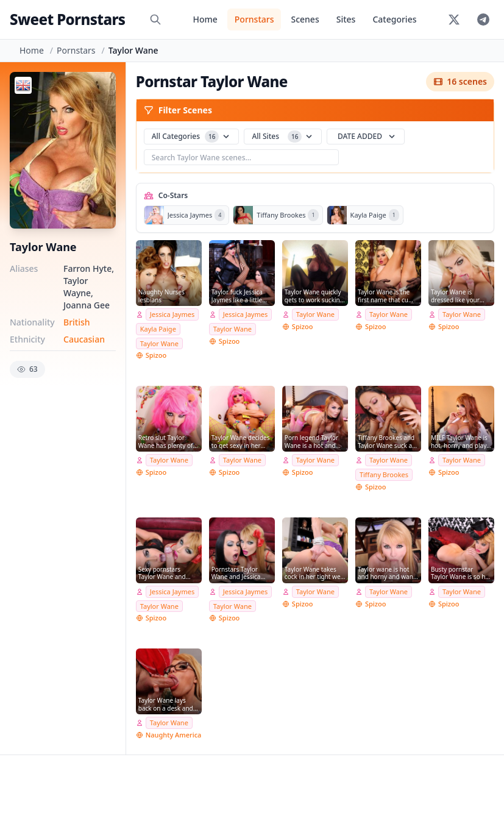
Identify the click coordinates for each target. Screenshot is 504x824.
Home (205, 19)
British (77, 322)
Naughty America (174, 735)
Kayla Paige (158, 329)
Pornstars (254, 19)
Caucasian (84, 339)
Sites (346, 19)
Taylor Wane (159, 343)
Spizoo (156, 355)
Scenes (305, 19)
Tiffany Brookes (384, 474)
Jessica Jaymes (172, 314)
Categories (394, 19)
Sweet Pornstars (67, 19)
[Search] (155, 20)
